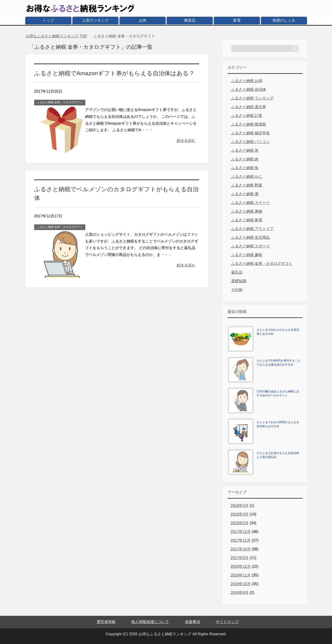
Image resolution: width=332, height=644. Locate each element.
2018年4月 (240, 506)
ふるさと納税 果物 (247, 211)
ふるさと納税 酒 (245, 194)
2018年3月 (240, 514)
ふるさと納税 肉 (245, 159)
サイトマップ (227, 622)
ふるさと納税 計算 (247, 116)
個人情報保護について (150, 622)
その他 (237, 290)
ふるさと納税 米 (245, 150)
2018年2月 (240, 523)
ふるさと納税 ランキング (252, 98)
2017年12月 (241, 532)
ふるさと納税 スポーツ (250, 246)
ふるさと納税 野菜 (247, 185)
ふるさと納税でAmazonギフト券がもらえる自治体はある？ (111, 73)
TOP (56, 36)
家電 (237, 20)
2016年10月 (241, 584)
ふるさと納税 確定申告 (250, 133)
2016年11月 (241, 575)
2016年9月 (240, 593)
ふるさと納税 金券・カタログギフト (60, 102)
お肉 (143, 20)
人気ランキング (95, 20)
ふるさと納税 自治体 (249, 89)
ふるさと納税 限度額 (249, 124)
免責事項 (193, 622)
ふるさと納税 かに (247, 177)
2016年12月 (241, 566)
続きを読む (186, 140)
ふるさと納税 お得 (247, 81)
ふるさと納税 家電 (247, 220)
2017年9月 (240, 558)
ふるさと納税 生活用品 (250, 237)
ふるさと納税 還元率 (249, 107)
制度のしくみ (284, 20)
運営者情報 (106, 622)
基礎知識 (239, 281)
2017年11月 (241, 540)
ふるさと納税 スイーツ (250, 203)
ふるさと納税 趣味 (247, 255)
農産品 (190, 20)
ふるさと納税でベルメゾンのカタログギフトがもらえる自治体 (116, 189)
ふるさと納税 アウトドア (252, 229)
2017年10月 (241, 549)
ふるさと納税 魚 (245, 168)
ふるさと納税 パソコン (250, 142)
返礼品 (237, 272)
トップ (48, 20)
